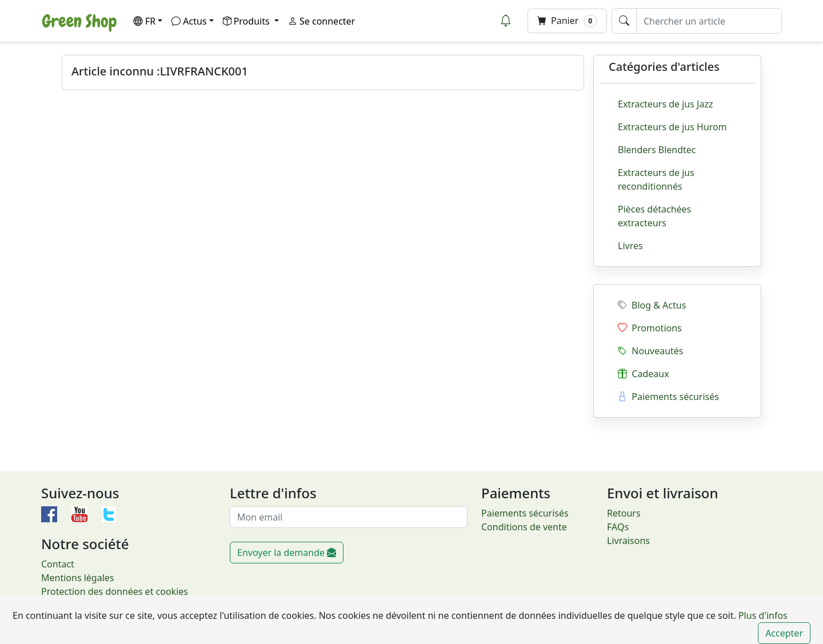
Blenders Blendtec (657, 150)
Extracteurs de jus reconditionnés (656, 179)
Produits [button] (247, 21)
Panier (567, 21)
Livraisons (628, 541)
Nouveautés (651, 351)
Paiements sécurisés (668, 397)
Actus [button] (189, 21)
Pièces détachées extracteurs (654, 216)
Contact (58, 564)
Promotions (650, 328)
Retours (624, 513)
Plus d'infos (762, 615)
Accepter (784, 633)
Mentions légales (78, 578)
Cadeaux (644, 374)
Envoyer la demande (287, 553)
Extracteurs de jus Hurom (672, 127)
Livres (630, 246)
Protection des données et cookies (115, 591)
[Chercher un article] (709, 21)
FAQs (618, 527)
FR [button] (144, 21)
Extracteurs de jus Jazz (665, 104)
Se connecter (321, 21)
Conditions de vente (524, 527)
